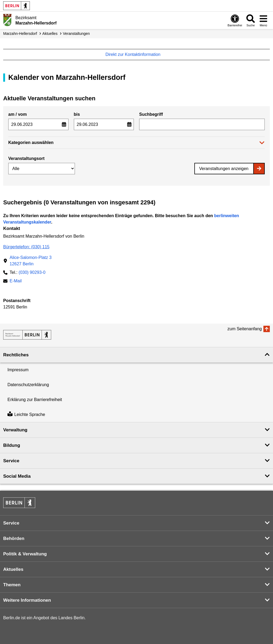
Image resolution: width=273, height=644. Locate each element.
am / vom (17, 114)
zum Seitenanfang (245, 329)
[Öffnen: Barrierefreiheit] (235, 20)
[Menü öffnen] (263, 20)
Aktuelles (50, 34)
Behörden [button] (14, 538)
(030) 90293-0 (32, 272)
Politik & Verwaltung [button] (25, 554)
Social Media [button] (17, 476)
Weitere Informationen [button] (27, 600)
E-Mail (16, 281)
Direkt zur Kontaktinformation (136, 54)
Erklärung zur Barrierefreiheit (35, 400)
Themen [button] (12, 585)
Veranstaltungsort (26, 158)
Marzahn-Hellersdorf (20, 34)
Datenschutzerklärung (28, 385)
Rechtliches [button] (16, 355)
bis (77, 114)
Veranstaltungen (76, 34)
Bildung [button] (12, 445)
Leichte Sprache (26, 414)
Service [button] (11, 461)
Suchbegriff (151, 114)
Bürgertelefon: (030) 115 (26, 247)
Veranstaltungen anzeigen (224, 169)
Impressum (18, 370)
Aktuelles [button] (13, 569)
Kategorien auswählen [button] (31, 143)
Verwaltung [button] (15, 430)
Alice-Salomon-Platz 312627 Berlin (31, 261)
